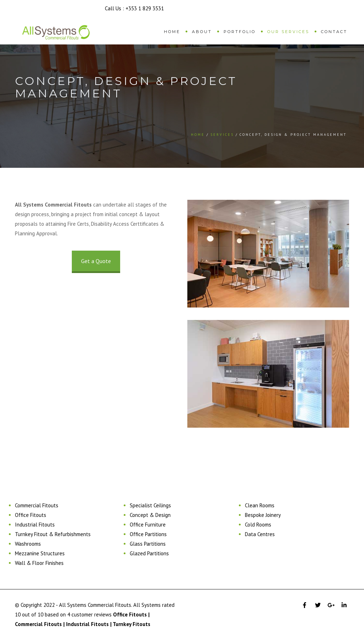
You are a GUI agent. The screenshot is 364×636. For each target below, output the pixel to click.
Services (222, 135)
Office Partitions (148, 534)
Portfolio (240, 32)
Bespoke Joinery (263, 515)
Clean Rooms (260, 505)
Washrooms (28, 544)
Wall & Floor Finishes (39, 563)
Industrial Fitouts (35, 525)
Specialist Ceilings (150, 505)
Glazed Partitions (149, 553)
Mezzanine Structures (40, 553)
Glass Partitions (148, 544)
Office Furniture (148, 525)
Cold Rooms (258, 525)
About (202, 32)
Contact (334, 32)
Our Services (288, 32)
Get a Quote (96, 261)
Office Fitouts (31, 515)
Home (172, 32)
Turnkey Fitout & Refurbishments (53, 534)
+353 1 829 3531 (145, 8)
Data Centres (260, 534)
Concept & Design (150, 515)
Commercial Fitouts (37, 505)
